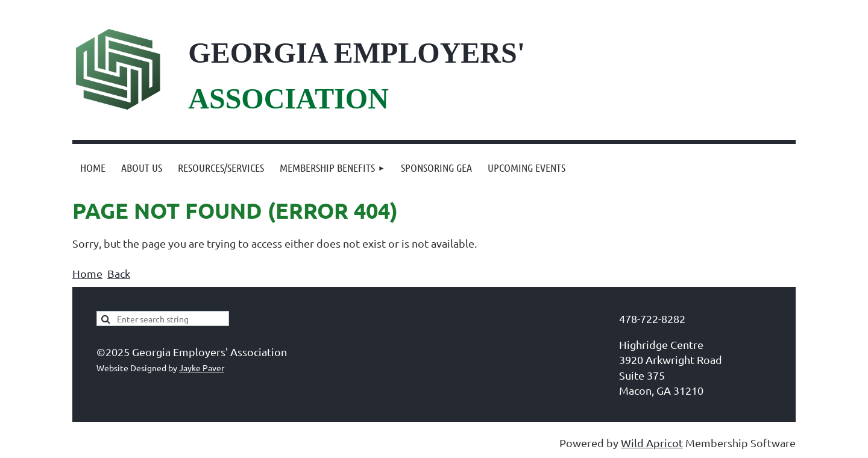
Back (119, 273)
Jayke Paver (202, 368)
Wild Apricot (652, 443)
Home (87, 273)
